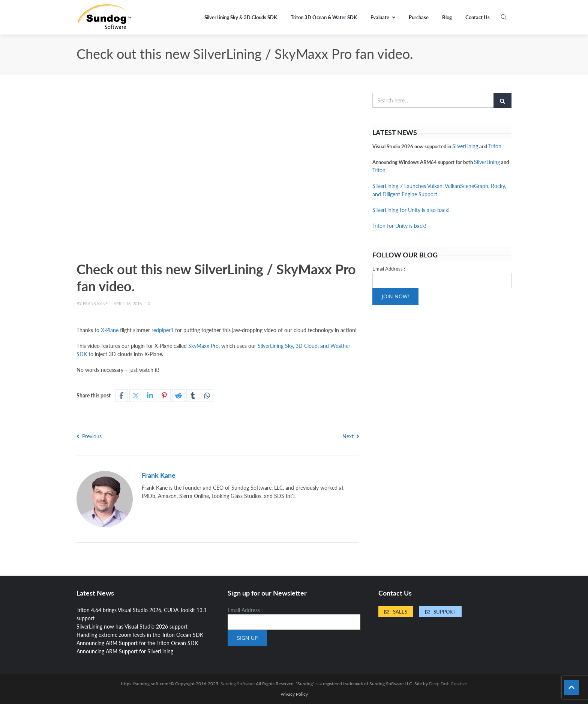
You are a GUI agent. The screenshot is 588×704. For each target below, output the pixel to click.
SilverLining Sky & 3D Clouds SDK (241, 17)
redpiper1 (163, 330)
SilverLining (465, 146)
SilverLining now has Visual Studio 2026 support (132, 627)
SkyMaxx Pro (203, 346)
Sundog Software (238, 684)
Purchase (419, 17)
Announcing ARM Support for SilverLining (125, 651)
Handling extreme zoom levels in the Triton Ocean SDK (140, 635)
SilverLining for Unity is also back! (411, 210)
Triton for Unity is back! (399, 226)
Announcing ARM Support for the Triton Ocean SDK (137, 643)
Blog (447, 17)
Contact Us (478, 17)
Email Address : (389, 269)
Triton (495, 146)
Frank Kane (95, 303)
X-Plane (110, 330)
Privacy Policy (294, 694)
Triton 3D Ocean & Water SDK (324, 17)
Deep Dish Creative (448, 684)
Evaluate (383, 17)
